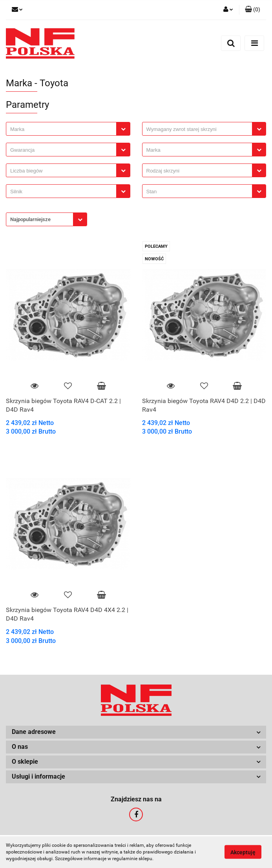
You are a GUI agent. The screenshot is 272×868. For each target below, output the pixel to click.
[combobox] (68, 129)
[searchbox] (63, 129)
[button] (253, 10)
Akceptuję (243, 852)
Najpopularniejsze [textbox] (30, 219)
